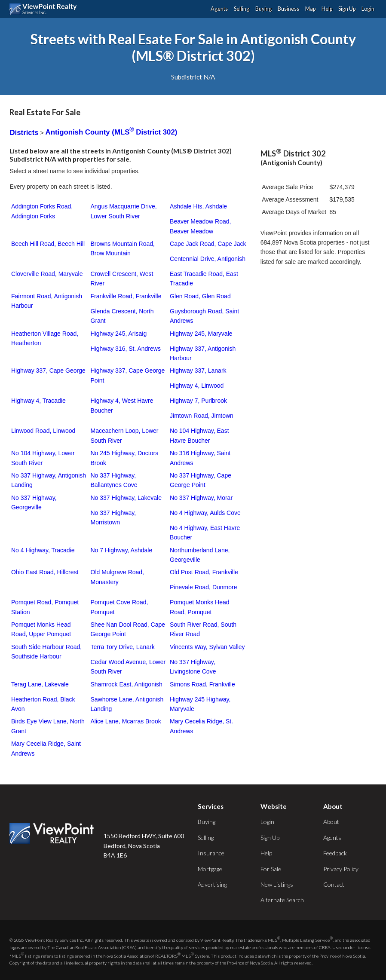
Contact (334, 884)
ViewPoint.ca (45, 9)
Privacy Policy (341, 869)
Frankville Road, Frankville (126, 296)
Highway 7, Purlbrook (198, 401)
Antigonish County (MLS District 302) (112, 132)
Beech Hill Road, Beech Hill (48, 244)
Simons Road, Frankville (202, 684)
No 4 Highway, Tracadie (43, 550)
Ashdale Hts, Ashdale (198, 206)
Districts (24, 132)
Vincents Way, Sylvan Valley (207, 647)
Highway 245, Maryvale (201, 334)
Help (327, 9)
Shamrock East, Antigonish (127, 684)
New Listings (277, 884)
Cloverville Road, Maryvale (47, 274)
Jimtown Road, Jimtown (202, 416)
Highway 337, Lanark (198, 371)
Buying (263, 9)
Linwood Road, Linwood (43, 431)
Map (310, 9)
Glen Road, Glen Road (200, 296)
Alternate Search (282, 900)
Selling (242, 9)
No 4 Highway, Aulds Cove (205, 513)
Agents (219, 9)
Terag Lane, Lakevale (40, 684)
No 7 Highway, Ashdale (122, 550)
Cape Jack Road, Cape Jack (208, 244)
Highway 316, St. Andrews (126, 349)
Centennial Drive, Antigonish (208, 259)
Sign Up (347, 9)
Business (288, 9)
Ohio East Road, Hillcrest (45, 572)
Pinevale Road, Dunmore (203, 587)
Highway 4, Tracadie (38, 401)
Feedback (335, 853)
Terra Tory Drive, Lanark (123, 647)
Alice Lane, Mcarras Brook (126, 721)
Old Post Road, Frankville (204, 572)
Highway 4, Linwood (197, 386)
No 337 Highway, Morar (201, 498)
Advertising (212, 884)
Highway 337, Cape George (48, 371)
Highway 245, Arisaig (119, 334)
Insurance (211, 853)
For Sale (271, 869)
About (331, 822)
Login (368, 9)
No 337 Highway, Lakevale (126, 498)
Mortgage (210, 869)
